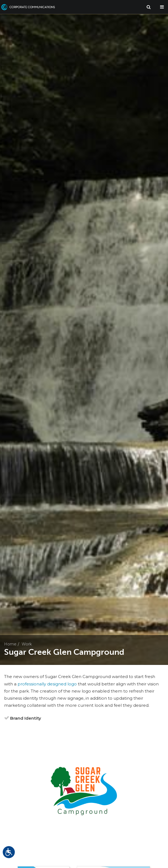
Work (27, 644)
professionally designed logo (47, 684)
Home (10, 644)
